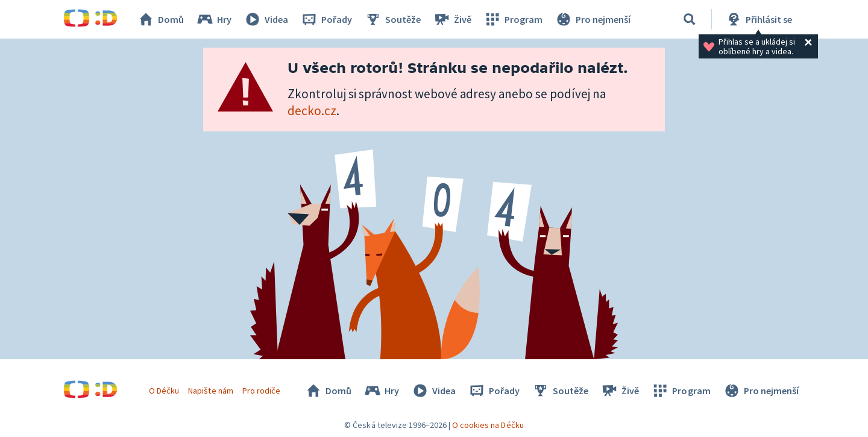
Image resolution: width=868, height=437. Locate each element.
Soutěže (392, 19)
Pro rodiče (261, 391)
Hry (214, 19)
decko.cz (312, 111)
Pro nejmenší (593, 19)
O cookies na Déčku (488, 425)
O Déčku (164, 391)
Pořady (326, 19)
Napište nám (210, 391)
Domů (160, 19)
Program (513, 19)
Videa (266, 19)
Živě (452, 19)
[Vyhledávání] (690, 19)
